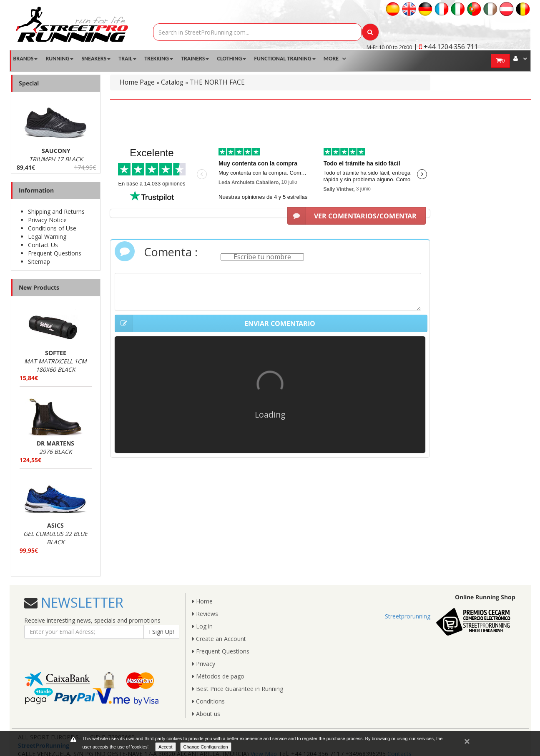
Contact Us (43, 245)
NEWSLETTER (80, 602)
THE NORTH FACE (217, 82)
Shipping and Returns (56, 212)
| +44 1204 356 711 (446, 47)
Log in (202, 626)
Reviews (205, 614)
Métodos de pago (218, 676)
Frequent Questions (55, 253)
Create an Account (219, 639)
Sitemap (39, 262)
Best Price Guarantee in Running (238, 689)
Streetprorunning (408, 616)
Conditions (208, 701)
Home (202, 601)
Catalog (172, 82)
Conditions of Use (52, 228)
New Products (39, 287)
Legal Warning (47, 237)
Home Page (137, 82)
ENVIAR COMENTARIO (215, 323)
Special (29, 83)
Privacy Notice (47, 220)
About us (206, 714)
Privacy (204, 664)
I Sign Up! (161, 632)
